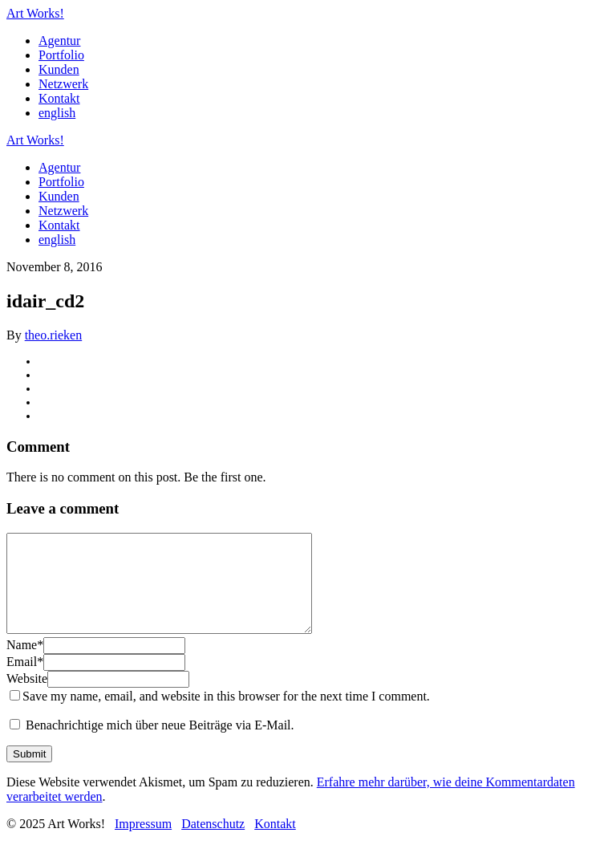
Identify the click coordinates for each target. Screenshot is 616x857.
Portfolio (61, 55)
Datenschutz (213, 843)
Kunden (59, 69)
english (57, 113)
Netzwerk (63, 84)
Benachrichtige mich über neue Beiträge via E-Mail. (160, 744)
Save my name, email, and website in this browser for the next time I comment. (226, 715)
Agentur (59, 41)
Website (27, 698)
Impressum (143, 843)
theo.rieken (54, 335)
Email (25, 681)
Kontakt (59, 98)
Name (25, 664)
